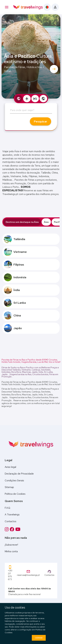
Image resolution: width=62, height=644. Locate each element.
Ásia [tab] (46, 222)
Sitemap (9, 487)
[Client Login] (55, 7)
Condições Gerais (14, 481)
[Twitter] (18, 529)
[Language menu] (47, 7)
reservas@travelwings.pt (28, 573)
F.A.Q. (8, 508)
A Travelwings (12, 515)
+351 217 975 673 (10, 573)
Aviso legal (10, 467)
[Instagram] (7, 529)
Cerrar (39, 638)
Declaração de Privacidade (19, 474)
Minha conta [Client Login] (11, 551)
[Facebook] (13, 529)
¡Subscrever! (11, 545)
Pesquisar (40, 121)
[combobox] (31, 111)
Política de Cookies (15, 494)
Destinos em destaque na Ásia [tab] (22, 222)
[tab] (19, 99)
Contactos (10, 521)
